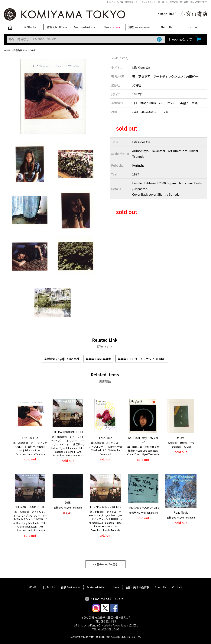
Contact (177, 587)
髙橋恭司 (144, 76)
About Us (166, 27)
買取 (139, 27)
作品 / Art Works (57, 27)
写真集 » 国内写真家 (98, 359)
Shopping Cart (180, 39)
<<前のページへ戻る (105, 564)
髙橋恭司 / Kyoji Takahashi (62, 359)
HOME (7, 50)
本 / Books (30, 27)
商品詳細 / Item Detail (24, 50)
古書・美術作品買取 (137, 587)
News (112, 27)
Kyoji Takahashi (154, 151)
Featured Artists (84, 27)
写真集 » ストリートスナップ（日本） (142, 359)
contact (194, 27)
